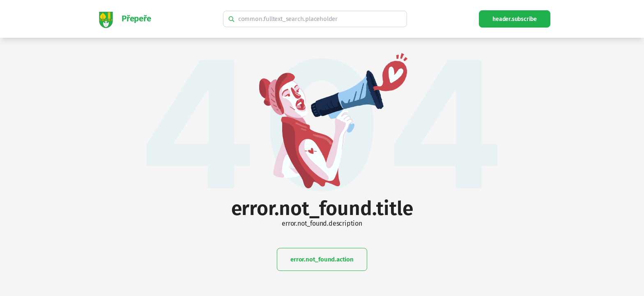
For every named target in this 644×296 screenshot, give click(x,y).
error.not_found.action (322, 259)
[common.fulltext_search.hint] (315, 19)
